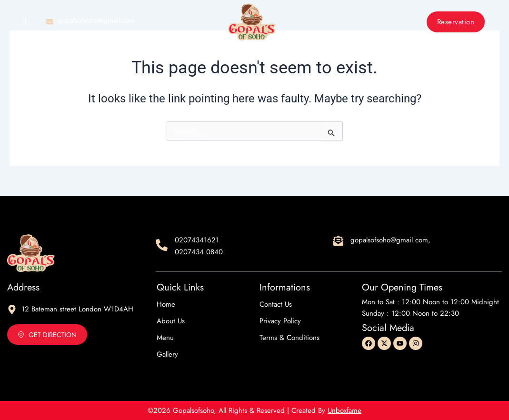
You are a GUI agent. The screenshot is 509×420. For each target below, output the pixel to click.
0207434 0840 (199, 252)
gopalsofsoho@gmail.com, (390, 240)
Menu (246, 55)
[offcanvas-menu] (24, 22)
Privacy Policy (280, 321)
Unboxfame (344, 410)
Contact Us (342, 55)
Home (157, 55)
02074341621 (197, 240)
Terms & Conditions (289, 338)
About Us (202, 55)
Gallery (289, 55)
